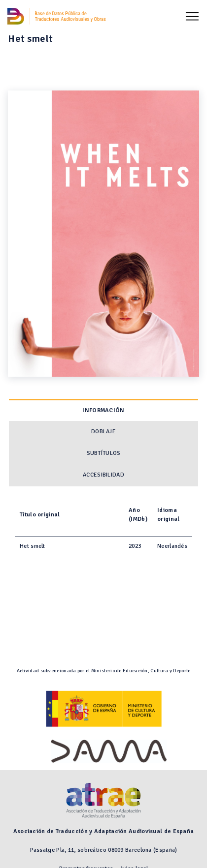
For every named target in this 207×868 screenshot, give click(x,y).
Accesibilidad (103, 475)
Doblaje (103, 432)
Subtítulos (104, 453)
